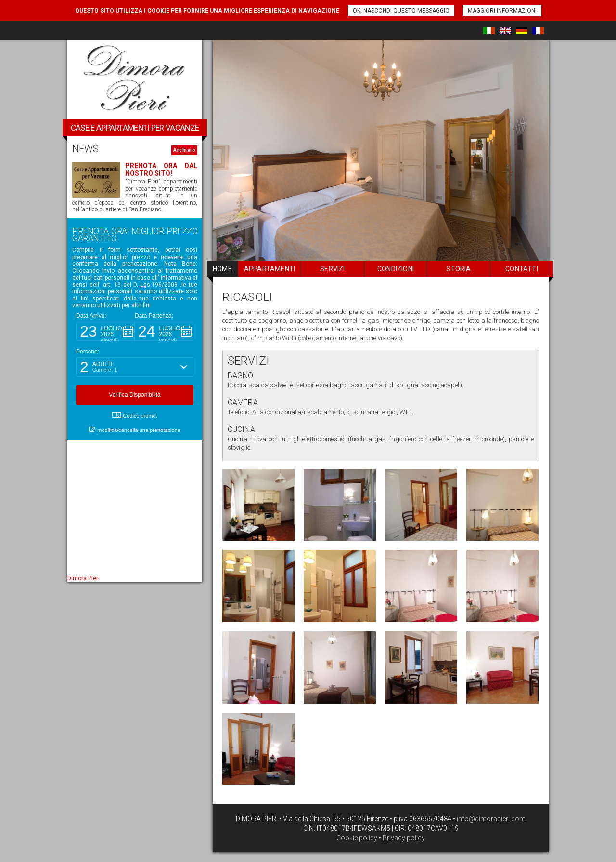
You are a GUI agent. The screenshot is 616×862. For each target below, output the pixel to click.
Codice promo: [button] (135, 415)
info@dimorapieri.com (490, 819)
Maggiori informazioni (502, 11)
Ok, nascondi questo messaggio (401, 11)
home (222, 269)
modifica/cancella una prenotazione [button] (135, 430)
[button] (105, 331)
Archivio (184, 150)
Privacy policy (404, 838)
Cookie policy (357, 838)
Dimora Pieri (83, 578)
